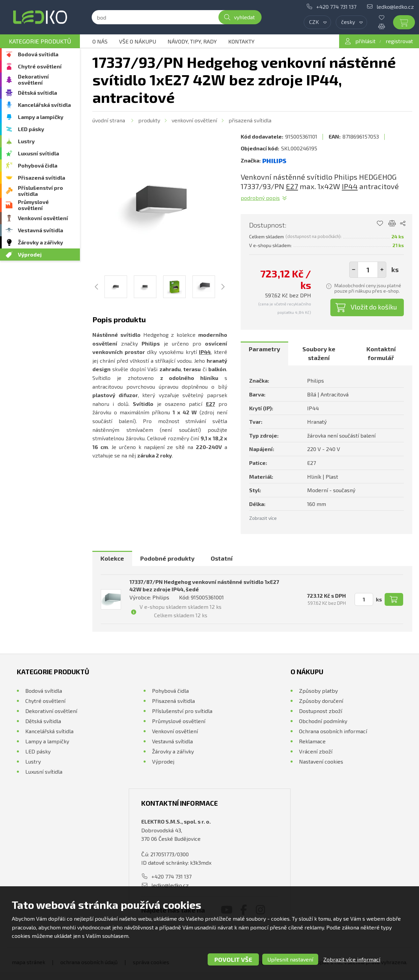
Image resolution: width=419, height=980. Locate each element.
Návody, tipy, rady (192, 41)
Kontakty (241, 41)
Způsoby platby (318, 691)
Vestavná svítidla (40, 230)
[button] (382, 270)
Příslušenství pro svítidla (40, 191)
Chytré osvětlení (40, 66)
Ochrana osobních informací (333, 731)
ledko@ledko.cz (395, 7)
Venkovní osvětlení (43, 218)
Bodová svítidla (38, 54)
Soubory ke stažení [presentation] (319, 353)
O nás (100, 41)
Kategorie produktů (40, 41)
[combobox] (317, 22)
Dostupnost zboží (321, 711)
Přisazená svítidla (41, 177)
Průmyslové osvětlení (33, 205)
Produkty (149, 120)
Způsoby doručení (321, 701)
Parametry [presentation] (264, 349)
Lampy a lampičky (41, 117)
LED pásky (31, 129)
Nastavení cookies (321, 761)
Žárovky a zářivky (40, 242)
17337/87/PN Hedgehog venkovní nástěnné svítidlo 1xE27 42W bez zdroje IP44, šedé (204, 585)
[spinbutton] (368, 270)
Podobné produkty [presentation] (167, 558)
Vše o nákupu (138, 41)
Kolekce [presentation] (112, 558)
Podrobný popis (260, 198)
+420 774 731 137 (336, 7)
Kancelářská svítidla (44, 105)
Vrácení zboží (316, 751)
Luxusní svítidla (38, 153)
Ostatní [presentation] (222, 558)
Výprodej (30, 254)
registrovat (399, 41)
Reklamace (312, 741)
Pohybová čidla (38, 165)
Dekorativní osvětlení (33, 79)
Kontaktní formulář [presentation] (381, 353)
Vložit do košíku (374, 307)
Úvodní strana (109, 120)
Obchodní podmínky (323, 721)
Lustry (26, 141)
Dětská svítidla (37, 93)
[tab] (264, 353)
